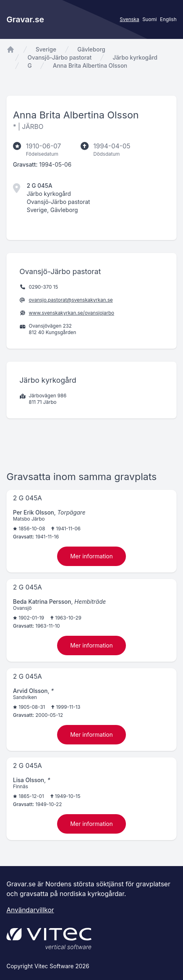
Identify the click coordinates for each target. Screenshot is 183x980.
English (168, 19)
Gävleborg (91, 49)
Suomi (150, 19)
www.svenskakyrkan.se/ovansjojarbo (71, 313)
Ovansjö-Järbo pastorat (60, 57)
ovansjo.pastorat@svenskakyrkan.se (71, 300)
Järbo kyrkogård (135, 57)
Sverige (46, 49)
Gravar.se (25, 19)
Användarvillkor (30, 910)
